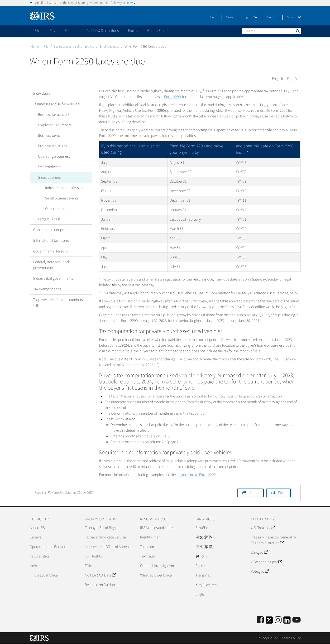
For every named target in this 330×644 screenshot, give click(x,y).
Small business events (61, 198)
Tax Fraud (148, 556)
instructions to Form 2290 (196, 475)
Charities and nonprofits (52, 230)
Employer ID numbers (53, 125)
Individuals (42, 93)
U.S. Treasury (263, 528)
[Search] (272, 31)
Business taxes (48, 136)
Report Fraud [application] (158, 31)
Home (35, 47)
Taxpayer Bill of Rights (102, 528)
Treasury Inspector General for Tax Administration (274, 540)
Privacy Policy (267, 638)
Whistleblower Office (156, 575)
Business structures (51, 146)
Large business (48, 219)
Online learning (56, 209)
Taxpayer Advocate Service (105, 537)
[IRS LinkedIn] (287, 622)
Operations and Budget (48, 547)
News (230, 17)
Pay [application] (52, 31)
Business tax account (53, 115)
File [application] (37, 31)
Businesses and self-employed (74, 47)
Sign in (294, 17)
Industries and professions (64, 188)
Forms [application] (133, 31)
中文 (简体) (204, 537)
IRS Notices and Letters (158, 528)
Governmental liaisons (50, 251)
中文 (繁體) (204, 547)
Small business (109, 47)
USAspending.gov (266, 562)
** (247, 153)
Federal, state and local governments (51, 265)
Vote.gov (260, 571)
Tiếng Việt (203, 575)
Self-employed (48, 167)
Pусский (202, 566)
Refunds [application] (71, 31)
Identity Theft (150, 537)
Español (293, 79)
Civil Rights (93, 556)
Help (213, 17)
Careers (36, 537)
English (250, 17)
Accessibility (291, 638)
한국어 (201, 556)
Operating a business (53, 156)
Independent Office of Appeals (108, 547)
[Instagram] (278, 620)
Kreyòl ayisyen (207, 585)
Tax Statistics (39, 556)
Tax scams (148, 547)
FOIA (88, 566)
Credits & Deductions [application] (103, 31)
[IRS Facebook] (260, 620)
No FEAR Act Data (100, 575)
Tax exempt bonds (47, 289)
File (46, 47)
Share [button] (254, 493)
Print (282, 493)
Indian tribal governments (53, 278)
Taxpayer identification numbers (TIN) (58, 303)
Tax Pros (272, 17)
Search (297, 31)
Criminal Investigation (157, 566)
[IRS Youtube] (297, 620)
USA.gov (259, 552)
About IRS (37, 528)
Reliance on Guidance (102, 585)
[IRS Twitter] (269, 622)
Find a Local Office (44, 575)
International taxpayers (51, 241)
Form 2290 (172, 97)
